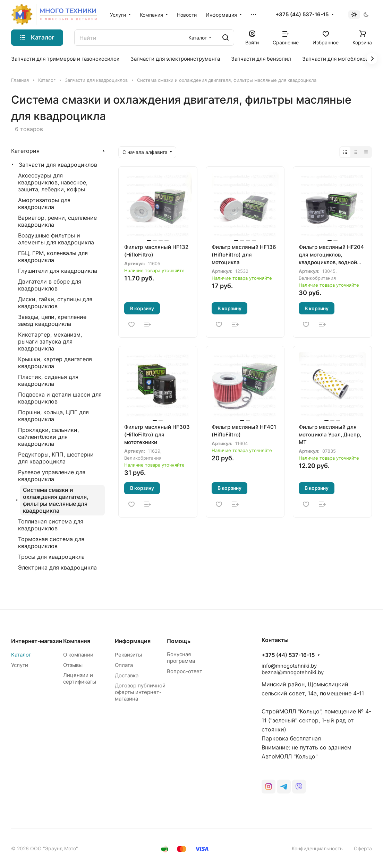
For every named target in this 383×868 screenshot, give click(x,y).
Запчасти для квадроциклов (58, 165)
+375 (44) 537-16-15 (302, 15)
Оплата (124, 665)
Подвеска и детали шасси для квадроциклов (60, 398)
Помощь (179, 641)
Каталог (21, 655)
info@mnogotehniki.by (289, 666)
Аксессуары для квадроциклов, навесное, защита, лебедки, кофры (53, 182)
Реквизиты (128, 655)
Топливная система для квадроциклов (51, 525)
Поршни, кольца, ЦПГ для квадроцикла (53, 416)
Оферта (363, 848)
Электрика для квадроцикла (57, 567)
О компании (78, 655)
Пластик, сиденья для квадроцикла (48, 380)
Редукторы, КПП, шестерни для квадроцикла (56, 458)
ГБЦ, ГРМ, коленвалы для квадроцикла (53, 257)
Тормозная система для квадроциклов (51, 542)
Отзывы (73, 665)
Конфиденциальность (317, 848)
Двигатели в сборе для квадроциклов (50, 285)
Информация (133, 641)
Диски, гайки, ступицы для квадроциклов (55, 303)
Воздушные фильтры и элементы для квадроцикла (56, 239)
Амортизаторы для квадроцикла (44, 203)
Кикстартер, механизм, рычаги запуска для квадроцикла (50, 341)
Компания (77, 641)
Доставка (127, 675)
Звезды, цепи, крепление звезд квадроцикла (52, 320)
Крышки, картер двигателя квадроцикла (55, 363)
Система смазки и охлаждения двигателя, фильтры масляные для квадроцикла (56, 500)
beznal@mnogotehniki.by (293, 672)
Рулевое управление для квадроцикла (52, 476)
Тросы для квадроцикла (51, 557)
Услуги (20, 665)
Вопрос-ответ (185, 671)
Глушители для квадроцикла (58, 271)
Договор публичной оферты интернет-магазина (140, 692)
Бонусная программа (181, 658)
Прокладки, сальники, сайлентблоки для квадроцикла (48, 437)
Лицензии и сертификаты (80, 678)
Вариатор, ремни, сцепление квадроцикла (57, 221)
